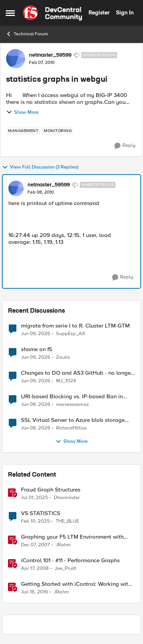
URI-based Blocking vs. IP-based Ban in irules (72, 397)
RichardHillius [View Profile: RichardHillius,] (71, 428)
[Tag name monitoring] (58, 131)
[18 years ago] (35, 545)
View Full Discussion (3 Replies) (40, 167)
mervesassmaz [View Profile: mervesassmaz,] (72, 405)
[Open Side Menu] (10, 13)
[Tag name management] (23, 131)
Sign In (125, 13)
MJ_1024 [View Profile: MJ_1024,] (66, 381)
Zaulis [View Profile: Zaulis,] (63, 357)
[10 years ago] (35, 592)
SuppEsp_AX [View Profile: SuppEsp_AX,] (71, 333)
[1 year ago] (35, 498)
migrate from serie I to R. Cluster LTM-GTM (75, 326)
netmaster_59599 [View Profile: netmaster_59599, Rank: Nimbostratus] (50, 55)
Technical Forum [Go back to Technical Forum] (27, 34)
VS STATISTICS (41, 513)
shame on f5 (37, 349)
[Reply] (125, 146)
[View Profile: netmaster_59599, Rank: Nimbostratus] (16, 59)
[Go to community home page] (52, 13)
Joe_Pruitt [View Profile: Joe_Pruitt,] (65, 568)
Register (99, 13)
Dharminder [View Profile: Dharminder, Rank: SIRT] (67, 498)
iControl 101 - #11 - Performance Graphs (70, 561)
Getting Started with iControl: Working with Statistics (76, 584)
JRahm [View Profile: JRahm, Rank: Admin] (63, 545)
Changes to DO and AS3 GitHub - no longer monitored (77, 373)
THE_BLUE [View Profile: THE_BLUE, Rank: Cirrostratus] (67, 521)
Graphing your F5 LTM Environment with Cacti (72, 537)
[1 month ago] (36, 334)
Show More (22, 112)
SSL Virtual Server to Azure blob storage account (73, 420)
